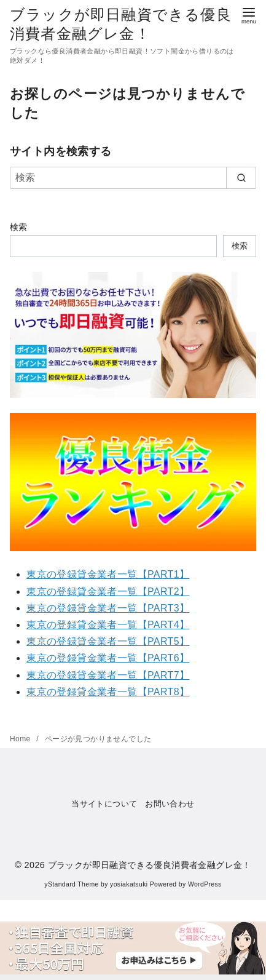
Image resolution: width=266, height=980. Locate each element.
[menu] (249, 14)
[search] (241, 178)
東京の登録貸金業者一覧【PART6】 (108, 658)
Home (21, 739)
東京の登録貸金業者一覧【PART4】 (108, 625)
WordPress (205, 884)
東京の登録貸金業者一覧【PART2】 (108, 592)
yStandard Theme (71, 884)
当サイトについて (104, 804)
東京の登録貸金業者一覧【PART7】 (108, 675)
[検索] (133, 178)
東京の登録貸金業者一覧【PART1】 (108, 574)
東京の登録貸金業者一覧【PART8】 (108, 692)
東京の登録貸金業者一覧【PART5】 (108, 641)
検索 (19, 227)
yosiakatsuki (129, 884)
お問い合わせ (170, 804)
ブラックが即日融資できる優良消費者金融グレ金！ (150, 865)
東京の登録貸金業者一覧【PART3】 (108, 608)
